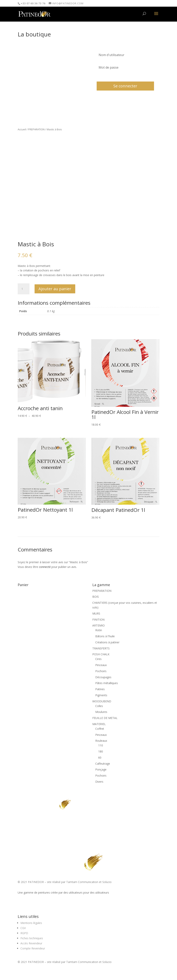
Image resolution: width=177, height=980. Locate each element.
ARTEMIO (99, 625)
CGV (23, 928)
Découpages (103, 677)
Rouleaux (101, 741)
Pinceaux (101, 665)
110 (101, 745)
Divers (99, 782)
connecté (45, 567)
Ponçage (101, 769)
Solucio (107, 882)
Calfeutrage (103, 764)
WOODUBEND (102, 701)
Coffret (100, 729)
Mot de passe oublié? (108, 76)
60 (100, 757)
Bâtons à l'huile (105, 636)
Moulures (101, 712)
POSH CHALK (101, 654)
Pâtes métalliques (107, 683)
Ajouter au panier (55, 289)
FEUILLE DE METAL (105, 718)
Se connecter (125, 86)
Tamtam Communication (82, 882)
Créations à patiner (107, 642)
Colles (99, 706)
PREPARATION (36, 129)
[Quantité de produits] (24, 289)
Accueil (22, 129)
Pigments (101, 695)
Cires (98, 659)
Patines (100, 689)
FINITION (98, 620)
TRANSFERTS (101, 648)
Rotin (99, 630)
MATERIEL (99, 724)
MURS (96, 613)
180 (101, 751)
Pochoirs (101, 671)
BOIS (96, 597)
